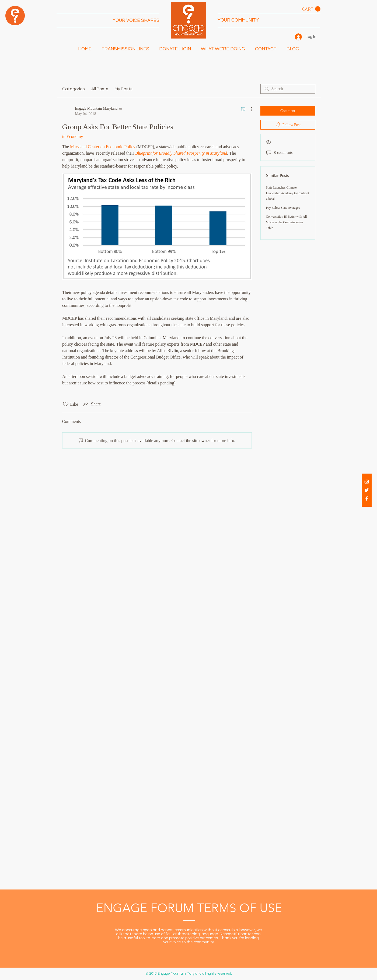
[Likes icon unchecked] (66, 404)
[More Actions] (249, 109)
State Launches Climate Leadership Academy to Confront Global (288, 193)
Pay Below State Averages (283, 208)
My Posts (124, 89)
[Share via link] (92, 404)
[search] (288, 89)
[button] (311, 9)
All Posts (100, 89)
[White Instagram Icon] (367, 482)
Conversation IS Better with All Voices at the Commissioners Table (287, 222)
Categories (74, 89)
